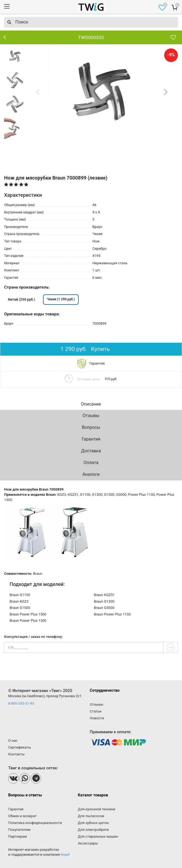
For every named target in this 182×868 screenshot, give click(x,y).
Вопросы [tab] (91, 427)
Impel (65, 854)
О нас (13, 741)
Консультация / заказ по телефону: (33, 637)
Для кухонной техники (96, 809)
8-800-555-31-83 (21, 703)
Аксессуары (88, 843)
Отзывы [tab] (91, 416)
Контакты (16, 754)
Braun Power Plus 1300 (28, 621)
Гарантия (16, 809)
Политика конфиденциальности (35, 823)
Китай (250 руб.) (22, 299)
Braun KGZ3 (19, 601)
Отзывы (97, 704)
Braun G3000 (104, 608)
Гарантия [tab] (91, 439)
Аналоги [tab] (91, 474)
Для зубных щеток (93, 823)
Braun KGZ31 (104, 595)
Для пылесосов (91, 816)
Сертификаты (20, 747)
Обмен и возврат (22, 816)
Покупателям (19, 830)
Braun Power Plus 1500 (28, 614)
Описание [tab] (91, 404)
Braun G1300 (104, 601)
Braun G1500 (20, 608)
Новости (97, 718)
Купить (100, 349)
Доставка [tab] (91, 451)
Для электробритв (93, 830)
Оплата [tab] (91, 463)
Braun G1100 (20, 595)
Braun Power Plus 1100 (112, 614)
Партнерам (18, 836)
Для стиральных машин (98, 836)
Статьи (96, 711)
